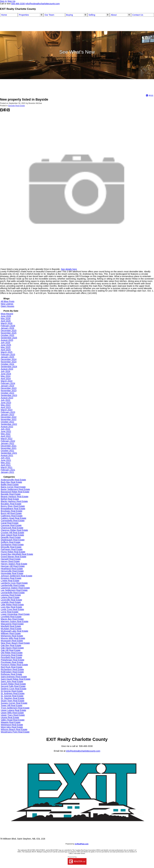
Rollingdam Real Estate (12, 672)
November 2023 (9, 391)
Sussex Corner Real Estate (14, 703)
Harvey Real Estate (10, 561)
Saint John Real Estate (12, 681)
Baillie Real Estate (10, 485)
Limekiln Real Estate (11, 602)
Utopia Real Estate (10, 717)
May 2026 (6, 319)
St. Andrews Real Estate (13, 693)
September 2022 (9, 424)
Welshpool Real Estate (12, 725)
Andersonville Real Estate (13, 480)
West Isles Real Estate (12, 727)
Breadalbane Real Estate (13, 509)
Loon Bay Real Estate (11, 607)
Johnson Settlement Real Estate (16, 576)
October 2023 (7, 393)
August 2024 (7, 369)
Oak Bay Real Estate (11, 645)
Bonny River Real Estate (13, 506)
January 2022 (7, 443)
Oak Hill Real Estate (11, 650)
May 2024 (6, 376)
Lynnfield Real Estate (11, 617)
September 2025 (9, 338)
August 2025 (7, 340)
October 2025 (7, 335)
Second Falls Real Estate (13, 686)
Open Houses (8, 306)
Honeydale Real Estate (12, 573)
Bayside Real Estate (17, 106)
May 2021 (6, 463)
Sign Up (11, 1)
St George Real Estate (12, 691)
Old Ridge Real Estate (12, 653)
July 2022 (5, 429)
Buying (70, 15)
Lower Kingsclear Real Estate (15, 614)
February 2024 (8, 383)
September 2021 (9, 453)
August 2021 (7, 455)
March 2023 (7, 410)
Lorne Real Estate (10, 612)
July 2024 (5, 371)
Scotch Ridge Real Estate (13, 684)
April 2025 (6, 350)
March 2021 (7, 467)
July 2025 (5, 343)
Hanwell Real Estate (11, 559)
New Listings (7, 304)
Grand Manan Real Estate (13, 557)
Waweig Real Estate (11, 722)
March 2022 (7, 439)
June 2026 (6, 316)
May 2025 (6, 347)
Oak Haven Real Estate (12, 648)
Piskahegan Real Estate (12, 660)
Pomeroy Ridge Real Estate (14, 665)
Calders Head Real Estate (13, 518)
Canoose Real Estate (11, 525)
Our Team (49, 15)
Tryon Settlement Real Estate (15, 708)
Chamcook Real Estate (12, 528)
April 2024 (6, 379)
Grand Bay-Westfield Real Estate (17, 554)
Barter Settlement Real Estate (15, 489)
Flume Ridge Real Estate (13, 552)
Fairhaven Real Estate (12, 549)
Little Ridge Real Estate (12, 605)
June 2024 (6, 374)
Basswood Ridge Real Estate (15, 492)
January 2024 (7, 386)
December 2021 (9, 446)
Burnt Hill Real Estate (11, 513)
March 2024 (7, 381)
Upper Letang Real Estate (13, 710)
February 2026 (8, 326)
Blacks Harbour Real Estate (14, 501)
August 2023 (7, 398)
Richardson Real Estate (12, 669)
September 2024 (9, 367)
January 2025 (7, 357)
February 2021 (8, 470)
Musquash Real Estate (12, 641)
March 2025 (7, 352)
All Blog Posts (8, 301)
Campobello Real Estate (13, 521)
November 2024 (9, 362)
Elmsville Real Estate (11, 547)
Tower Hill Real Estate (12, 705)
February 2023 (8, 412)
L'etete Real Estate (10, 581)
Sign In (3, 1)
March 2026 (7, 323)
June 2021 (6, 460)
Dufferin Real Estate (11, 542)
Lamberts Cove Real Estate (14, 583)
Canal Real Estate (10, 523)
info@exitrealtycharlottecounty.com (83, 751)
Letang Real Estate (10, 597)
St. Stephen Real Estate (12, 698)
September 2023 (9, 395)
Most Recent (7, 314)
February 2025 (8, 355)
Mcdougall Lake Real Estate (15, 631)
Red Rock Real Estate (12, 667)
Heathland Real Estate (12, 569)
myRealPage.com (82, 844)
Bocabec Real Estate (11, 504)
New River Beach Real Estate (15, 643)
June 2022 (6, 431)
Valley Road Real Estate (13, 720)
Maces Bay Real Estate (12, 619)
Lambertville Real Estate (13, 585)
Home (4, 15)
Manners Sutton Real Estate (15, 621)
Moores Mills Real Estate (13, 638)
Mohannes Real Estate (12, 636)
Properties (24, 15)
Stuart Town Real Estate (13, 701)
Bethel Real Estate (10, 499)
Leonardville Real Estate (13, 593)
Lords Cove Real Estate (12, 609)
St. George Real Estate (12, 696)
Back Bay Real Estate (11, 482)
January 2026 (7, 328)
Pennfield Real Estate (11, 657)
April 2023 (6, 407)
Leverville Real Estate (11, 600)
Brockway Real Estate (12, 511)
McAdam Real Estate (11, 629)
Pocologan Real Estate (12, 662)
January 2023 (7, 415)
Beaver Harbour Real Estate (15, 497)
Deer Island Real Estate (12, 535)
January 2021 (7, 472)
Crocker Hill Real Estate (12, 533)
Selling (92, 15)
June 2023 (6, 403)
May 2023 (6, 405)
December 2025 (9, 331)
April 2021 (6, 465)
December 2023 (9, 388)
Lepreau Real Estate (11, 595)
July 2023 (5, 400)
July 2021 (5, 458)
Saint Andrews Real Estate (14, 677)
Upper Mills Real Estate (12, 713)
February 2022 (8, 441)
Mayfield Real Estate (11, 626)
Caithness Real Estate (12, 516)
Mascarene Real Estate (12, 624)
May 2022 (6, 434)
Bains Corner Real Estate (13, 487)
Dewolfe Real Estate (11, 537)
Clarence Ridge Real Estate (14, 530)
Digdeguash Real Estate (13, 540)
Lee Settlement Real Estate (14, 590)
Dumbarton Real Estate (12, 545)
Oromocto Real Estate (12, 655)
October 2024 (7, 364)
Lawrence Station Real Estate (15, 588)
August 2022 (7, 427)
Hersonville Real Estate (12, 571)
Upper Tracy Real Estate (13, 715)
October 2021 (7, 451)
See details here (69, 269)
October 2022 (7, 422)
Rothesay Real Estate (11, 674)
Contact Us (138, 15)
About (114, 15)
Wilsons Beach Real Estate (14, 729)
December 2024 (9, 359)
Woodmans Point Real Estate (15, 732)
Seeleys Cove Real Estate (14, 689)
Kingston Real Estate (11, 578)
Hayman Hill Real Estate (13, 566)
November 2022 (9, 419)
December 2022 (9, 417)
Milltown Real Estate (11, 633)
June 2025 (6, 345)
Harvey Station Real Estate (14, 564)
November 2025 (9, 333)
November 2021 (9, 448)
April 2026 (6, 321)
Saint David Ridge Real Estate (16, 679)
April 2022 (6, 436)
